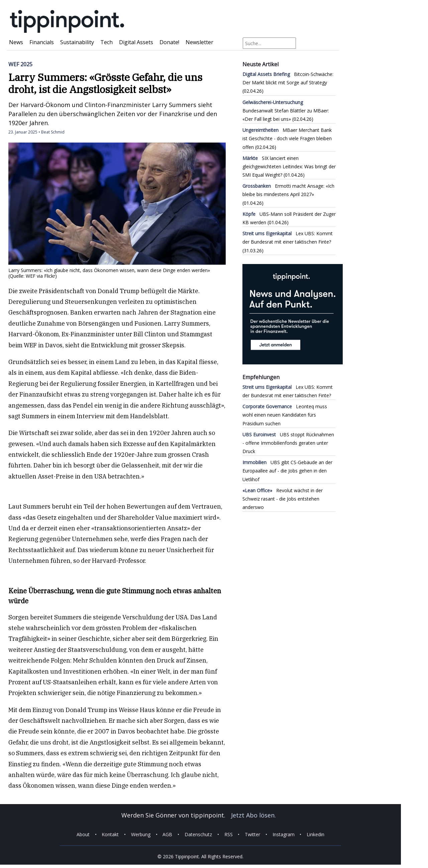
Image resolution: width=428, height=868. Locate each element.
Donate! (169, 42)
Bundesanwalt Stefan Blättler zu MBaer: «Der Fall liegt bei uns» (286, 111)
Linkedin (315, 834)
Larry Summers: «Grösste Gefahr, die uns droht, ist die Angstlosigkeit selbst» (105, 83)
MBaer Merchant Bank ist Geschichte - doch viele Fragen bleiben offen (287, 138)
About (83, 834)
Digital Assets (136, 42)
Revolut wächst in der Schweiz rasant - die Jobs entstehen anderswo (283, 499)
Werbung (141, 834)
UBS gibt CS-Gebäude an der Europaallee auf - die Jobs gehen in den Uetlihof (287, 471)
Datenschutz (198, 834)
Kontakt (110, 834)
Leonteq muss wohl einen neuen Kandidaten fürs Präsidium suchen (285, 415)
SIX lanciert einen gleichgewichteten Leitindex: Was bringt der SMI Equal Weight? (289, 166)
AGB (167, 834)
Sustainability (77, 42)
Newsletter (199, 42)
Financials (42, 42)
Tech (106, 42)
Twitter (252, 834)
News (16, 42)
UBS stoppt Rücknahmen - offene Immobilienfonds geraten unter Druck (288, 443)
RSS (229, 834)
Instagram (284, 834)
